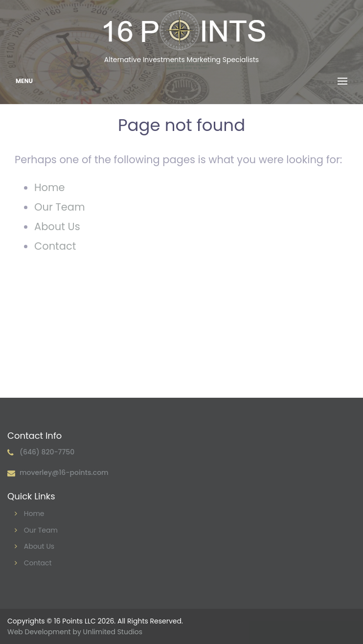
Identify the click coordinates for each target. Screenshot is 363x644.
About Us (57, 226)
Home (50, 187)
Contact (55, 246)
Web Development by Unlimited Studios (75, 632)
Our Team (60, 207)
